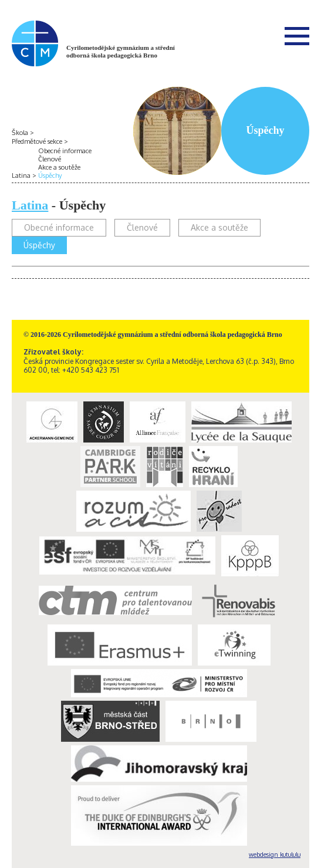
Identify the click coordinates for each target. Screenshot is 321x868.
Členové (50, 159)
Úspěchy (50, 175)
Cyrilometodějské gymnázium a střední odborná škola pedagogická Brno (121, 51)
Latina (21, 175)
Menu (297, 36)
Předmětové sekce (37, 141)
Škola (20, 133)
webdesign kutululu (275, 855)
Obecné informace (65, 151)
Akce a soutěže (59, 167)
